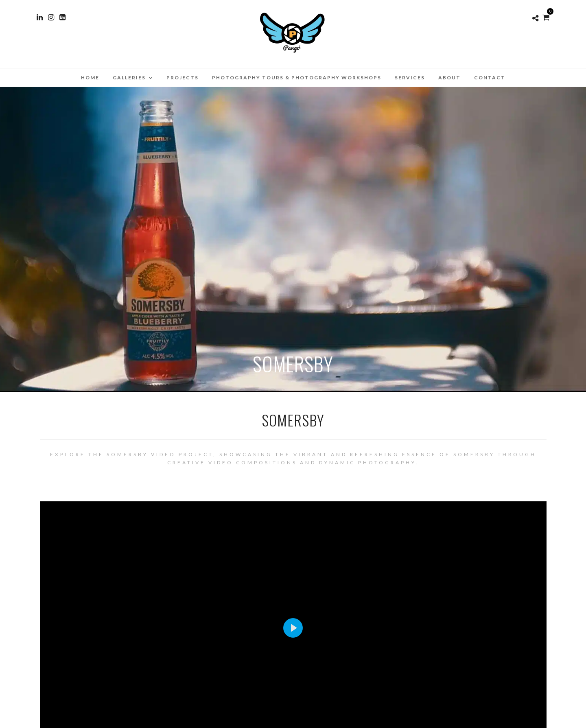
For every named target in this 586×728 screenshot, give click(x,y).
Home (90, 78)
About (449, 78)
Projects (183, 78)
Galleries (129, 78)
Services (410, 78)
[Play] (293, 628)
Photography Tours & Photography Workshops (297, 78)
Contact (490, 78)
